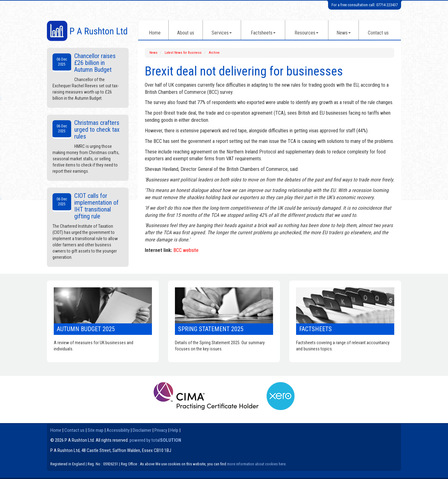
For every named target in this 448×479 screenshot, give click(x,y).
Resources (306, 33)
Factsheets (263, 33)
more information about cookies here (256, 464)
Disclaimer (142, 430)
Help (174, 430)
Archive (214, 53)
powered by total (155, 440)
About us (186, 33)
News (344, 33)
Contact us (378, 33)
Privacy (161, 430)
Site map (96, 430)
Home (155, 33)
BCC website (186, 250)
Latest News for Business (183, 53)
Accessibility (118, 430)
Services (222, 33)
